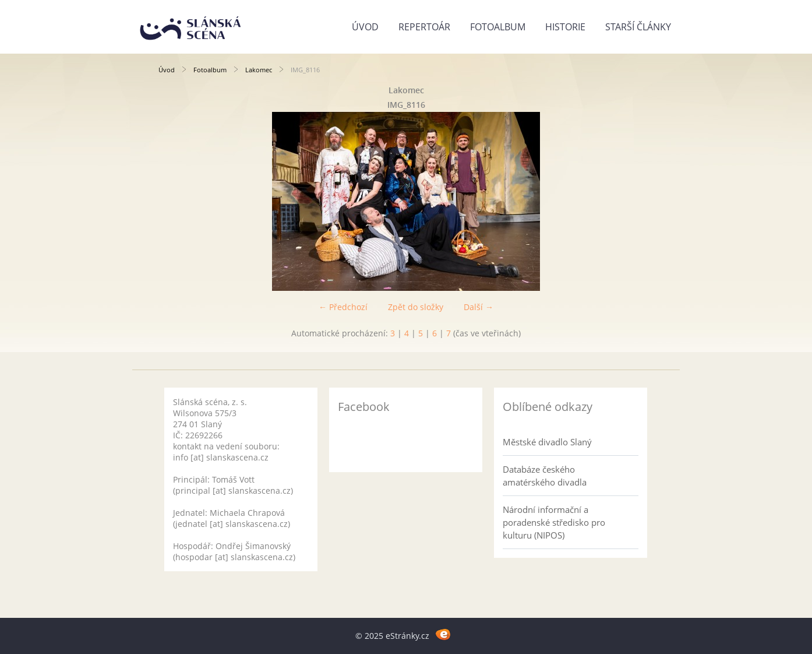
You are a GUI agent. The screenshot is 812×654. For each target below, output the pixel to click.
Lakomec (259, 70)
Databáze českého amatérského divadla (545, 476)
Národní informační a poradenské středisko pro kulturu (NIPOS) (554, 522)
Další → (479, 307)
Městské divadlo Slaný (547, 442)
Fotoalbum (498, 27)
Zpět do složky (416, 307)
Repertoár (424, 27)
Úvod (365, 27)
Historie (565, 27)
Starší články (638, 27)
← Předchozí (343, 307)
